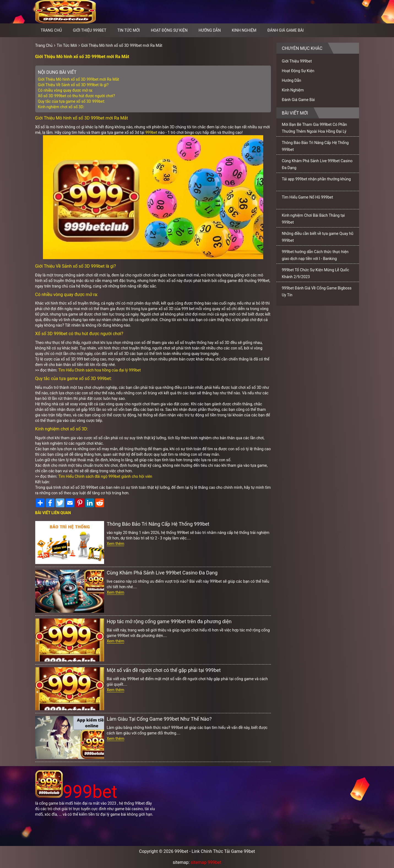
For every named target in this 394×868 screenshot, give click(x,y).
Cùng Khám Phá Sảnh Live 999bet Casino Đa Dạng (162, 573)
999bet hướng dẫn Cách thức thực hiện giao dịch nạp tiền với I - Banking (315, 255)
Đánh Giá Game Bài (286, 30)
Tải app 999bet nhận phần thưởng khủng (316, 179)
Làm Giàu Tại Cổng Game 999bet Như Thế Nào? (159, 719)
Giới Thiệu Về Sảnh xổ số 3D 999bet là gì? (73, 85)
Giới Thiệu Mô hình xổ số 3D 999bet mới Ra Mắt (122, 45)
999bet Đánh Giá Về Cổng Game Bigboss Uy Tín (317, 291)
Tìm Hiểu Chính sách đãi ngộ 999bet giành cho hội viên (105, 476)
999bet (151, 132)
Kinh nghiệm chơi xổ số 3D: (61, 107)
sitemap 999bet (206, 862)
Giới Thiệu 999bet (90, 30)
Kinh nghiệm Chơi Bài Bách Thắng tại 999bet (313, 219)
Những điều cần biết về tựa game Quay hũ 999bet (318, 237)
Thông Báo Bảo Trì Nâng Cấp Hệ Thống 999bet (158, 524)
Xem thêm (116, 544)
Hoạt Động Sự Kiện (169, 30)
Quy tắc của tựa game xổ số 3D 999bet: (72, 101)
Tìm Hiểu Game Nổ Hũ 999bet (308, 197)
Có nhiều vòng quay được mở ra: (66, 90)
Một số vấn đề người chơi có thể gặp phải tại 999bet (164, 670)
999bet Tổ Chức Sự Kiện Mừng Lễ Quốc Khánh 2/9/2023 (316, 273)
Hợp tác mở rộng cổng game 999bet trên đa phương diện (169, 621)
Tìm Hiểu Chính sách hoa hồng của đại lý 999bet (100, 370)
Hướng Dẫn (210, 30)
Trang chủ (51, 30)
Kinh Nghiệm (244, 30)
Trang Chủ (44, 45)
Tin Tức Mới (129, 30)
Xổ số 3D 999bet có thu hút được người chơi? (77, 96)
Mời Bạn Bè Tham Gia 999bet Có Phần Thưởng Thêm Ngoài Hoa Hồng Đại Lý (315, 128)
